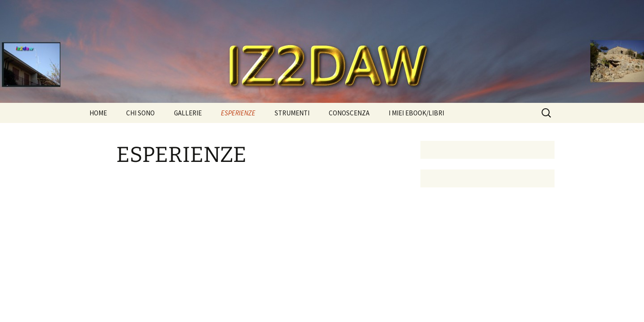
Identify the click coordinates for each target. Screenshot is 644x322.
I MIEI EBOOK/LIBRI (416, 113)
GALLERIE (188, 113)
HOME (98, 113)
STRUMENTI (292, 113)
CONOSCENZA (349, 113)
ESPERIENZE (238, 113)
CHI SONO (140, 113)
